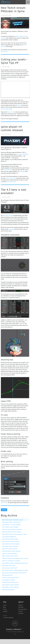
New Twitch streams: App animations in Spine (14, 534)
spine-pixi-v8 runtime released (11, 541)
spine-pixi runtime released (10, 549)
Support (5, 611)
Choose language (8, 617)
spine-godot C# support (9, 580)
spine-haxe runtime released (10, 546)
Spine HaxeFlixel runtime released (12, 532)
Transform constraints (10, 235)
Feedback (5, 498)
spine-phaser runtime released (10, 585)
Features (21, 605)
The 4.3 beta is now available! (14, 191)
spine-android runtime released (11, 544)
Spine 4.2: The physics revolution (11, 561)
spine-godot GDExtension (9, 537)
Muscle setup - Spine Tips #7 (10, 568)
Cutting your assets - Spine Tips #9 (14, 61)
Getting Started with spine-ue (10, 582)
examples (22, 171)
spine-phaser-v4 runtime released (12, 128)
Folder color (6, 451)
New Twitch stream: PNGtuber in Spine (13, 9)
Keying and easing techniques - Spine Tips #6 (14, 573)
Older (4, 510)
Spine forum (4, 51)
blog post (19, 105)
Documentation (22, 609)
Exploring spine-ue (7, 575)
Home (5, 605)
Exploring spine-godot (8, 590)
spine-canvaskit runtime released (11, 551)
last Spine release (8, 215)
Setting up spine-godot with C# (11, 577)
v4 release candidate (22, 154)
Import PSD (6, 401)
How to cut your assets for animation (12, 529)
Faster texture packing (10, 434)
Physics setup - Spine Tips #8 (10, 556)
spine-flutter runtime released (10, 587)
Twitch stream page (6, 109)
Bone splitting (7, 461)
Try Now (20, 611)
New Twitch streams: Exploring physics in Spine (15, 570)
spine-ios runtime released (9, 553)
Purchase (21, 613)
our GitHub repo (11, 182)
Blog (4, 607)
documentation (7, 170)
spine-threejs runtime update (10, 539)
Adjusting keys (7, 360)
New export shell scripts (9, 565)
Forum (5, 609)
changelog (12, 229)
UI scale (4, 415)
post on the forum (10, 178)
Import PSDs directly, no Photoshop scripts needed (16, 563)
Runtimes (21, 607)
